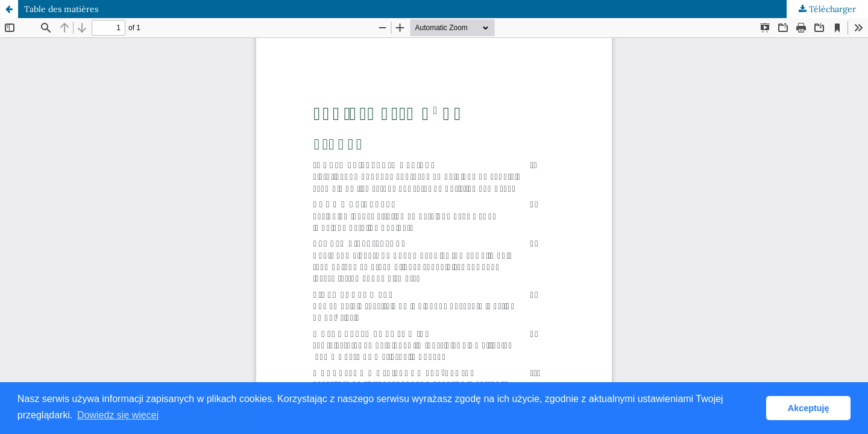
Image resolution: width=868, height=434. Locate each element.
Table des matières (61, 9)
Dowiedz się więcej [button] (118, 415)
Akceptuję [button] (809, 408)
